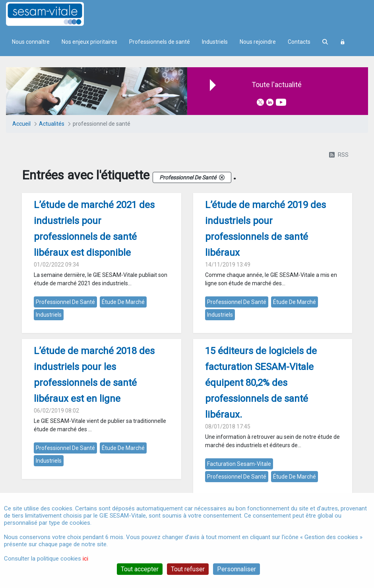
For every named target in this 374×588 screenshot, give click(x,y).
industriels (49, 315)
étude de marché (123, 302)
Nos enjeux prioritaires (89, 42)
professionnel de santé (65, 302)
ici (85, 559)
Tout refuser (188, 569)
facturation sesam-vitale (239, 464)
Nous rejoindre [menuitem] (258, 42)
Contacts (299, 42)
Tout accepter (140, 569)
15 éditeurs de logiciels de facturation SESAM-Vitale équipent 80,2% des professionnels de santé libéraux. (261, 383)
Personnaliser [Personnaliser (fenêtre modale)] (236, 569)
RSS (339, 155)
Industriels (215, 42)
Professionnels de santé (160, 42)
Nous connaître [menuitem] (31, 42)
